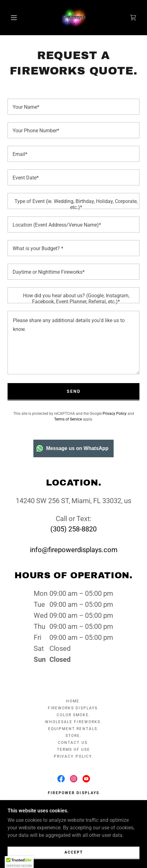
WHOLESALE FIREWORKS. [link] (73, 722)
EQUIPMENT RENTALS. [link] (73, 729)
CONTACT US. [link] (73, 743)
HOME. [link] (73, 701)
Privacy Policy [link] (115, 414)
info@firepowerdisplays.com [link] (74, 550)
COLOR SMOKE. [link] (73, 715)
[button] (14, 18)
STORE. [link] (73, 736)
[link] (74, 18)
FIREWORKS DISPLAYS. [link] (73, 708)
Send (74, 391)
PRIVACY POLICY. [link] (73, 756)
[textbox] (73, 107)
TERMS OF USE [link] (73, 750)
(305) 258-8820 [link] (73, 529)
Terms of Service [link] (68, 419)
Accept (74, 852)
